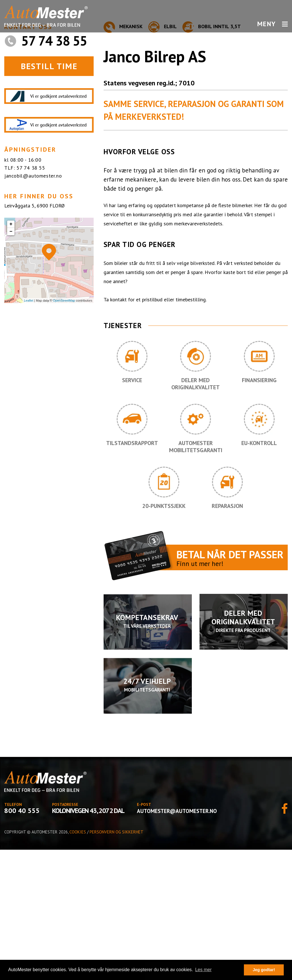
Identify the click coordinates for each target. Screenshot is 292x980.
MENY (273, 24)
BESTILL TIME (49, 196)
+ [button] (11, 355)
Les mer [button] (203, 970)
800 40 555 (22, 941)
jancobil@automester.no (33, 306)
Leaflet (29, 431)
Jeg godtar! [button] (264, 970)
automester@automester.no (177, 941)
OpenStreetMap (64, 431)
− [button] (11, 362)
